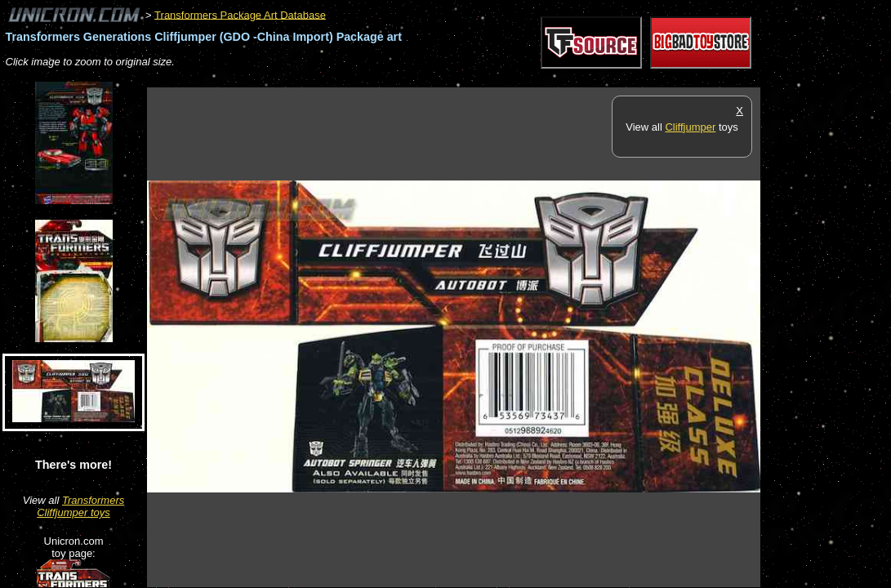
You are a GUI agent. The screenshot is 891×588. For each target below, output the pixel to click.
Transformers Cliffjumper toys (80, 506)
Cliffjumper (690, 127)
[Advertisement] (444, 79)
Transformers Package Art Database (240, 14)
